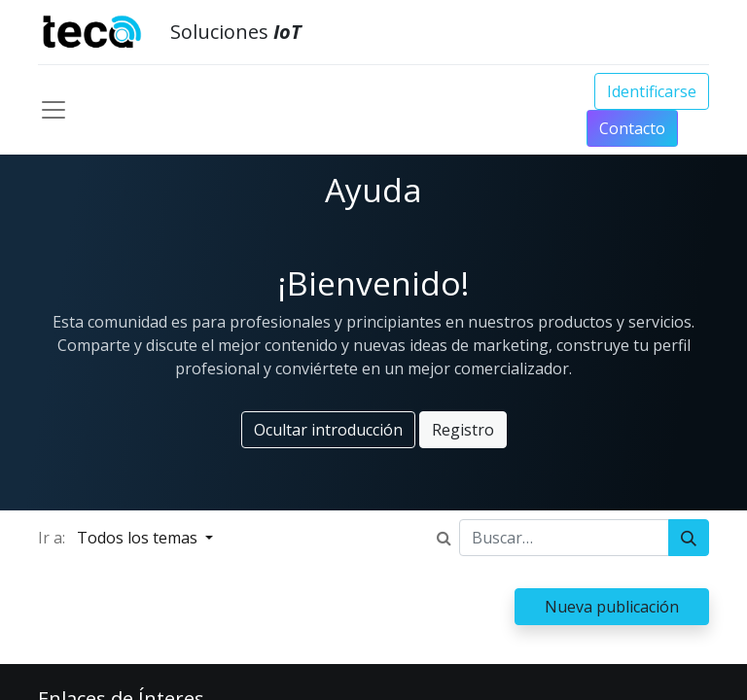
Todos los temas (139, 538)
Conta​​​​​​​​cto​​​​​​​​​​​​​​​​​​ (632, 128)
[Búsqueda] (689, 538)
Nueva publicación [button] (612, 607)
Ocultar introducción (328, 430)
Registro (463, 430)
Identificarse (652, 91)
